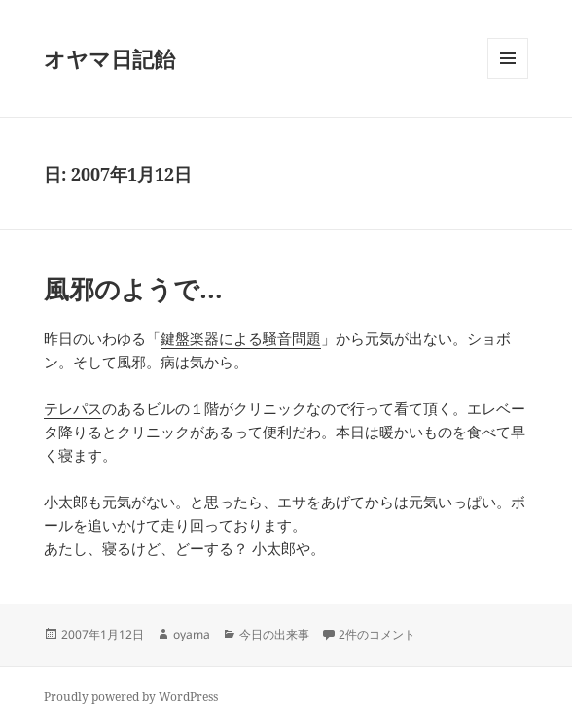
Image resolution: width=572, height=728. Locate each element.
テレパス (73, 408)
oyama (192, 634)
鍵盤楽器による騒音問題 (241, 338)
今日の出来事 (274, 634)
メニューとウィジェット (508, 78)
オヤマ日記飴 (109, 58)
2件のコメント (377, 634)
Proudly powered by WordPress (131, 696)
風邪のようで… (133, 289)
